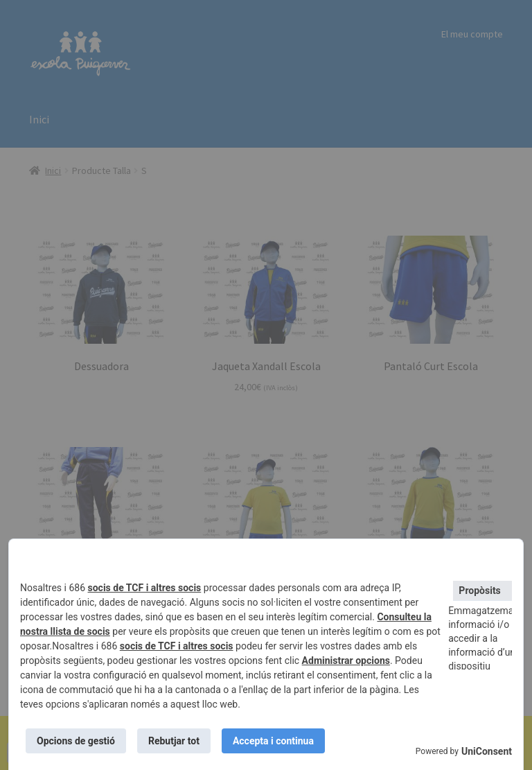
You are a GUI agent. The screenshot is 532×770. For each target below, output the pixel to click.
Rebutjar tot (174, 741)
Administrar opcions (346, 660)
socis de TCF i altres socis (145, 588)
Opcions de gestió (76, 741)
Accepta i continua (273, 741)
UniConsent (487, 751)
